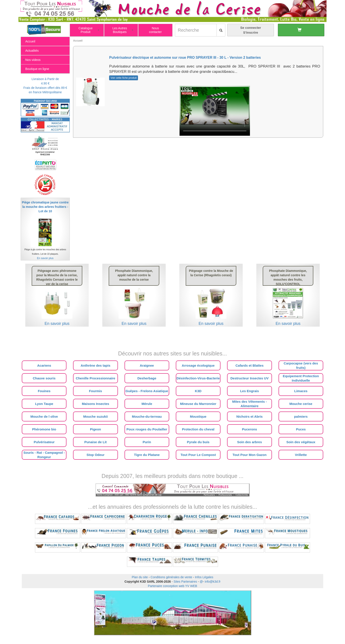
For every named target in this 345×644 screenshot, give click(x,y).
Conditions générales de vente (171, 577)
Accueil (78, 41)
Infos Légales (204, 577)
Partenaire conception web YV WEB (172, 586)
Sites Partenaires (185, 582)
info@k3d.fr (213, 582)
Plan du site (140, 577)
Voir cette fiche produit (124, 78)
